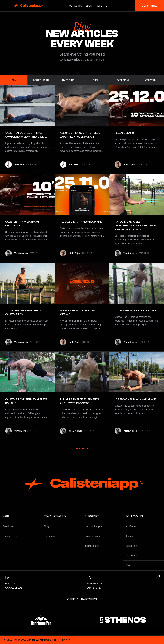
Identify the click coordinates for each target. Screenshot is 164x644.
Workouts (75, 6)
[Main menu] (101, 6)
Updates (150, 80)
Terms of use (92, 546)
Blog (89, 6)
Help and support (94, 526)
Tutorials (123, 80)
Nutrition (68, 80)
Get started (150, 6)
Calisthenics (41, 80)
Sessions (8, 526)
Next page (82, 449)
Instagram (131, 546)
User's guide (10, 536)
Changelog (50, 536)
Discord (130, 565)
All (14, 80)
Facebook (131, 556)
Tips (96, 80)
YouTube (131, 526)
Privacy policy (93, 536)
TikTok (129, 536)
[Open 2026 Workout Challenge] (82, 640)
